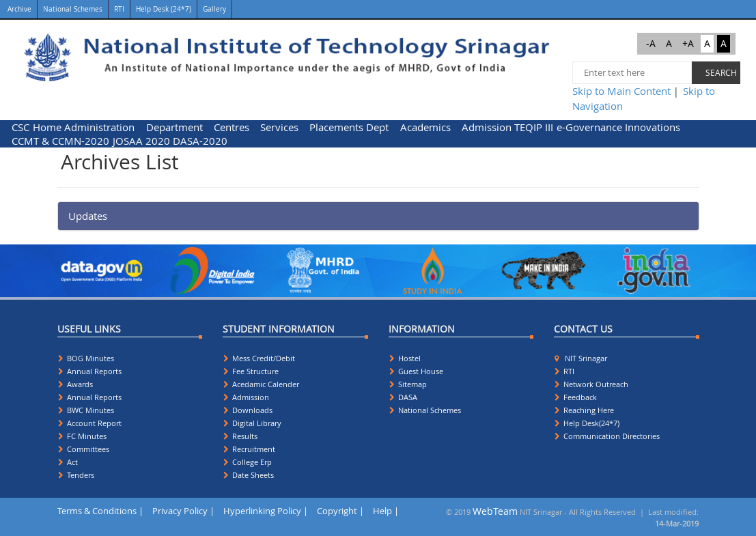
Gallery (214, 9)
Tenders (76, 475)
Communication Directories (607, 436)
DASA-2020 (200, 141)
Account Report (90, 423)
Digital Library (252, 423)
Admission (487, 127)
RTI (119, 9)
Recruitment (249, 449)
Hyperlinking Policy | (266, 511)
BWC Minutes (86, 410)
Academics (425, 127)
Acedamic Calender (261, 384)
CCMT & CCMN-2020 (60, 141)
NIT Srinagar (581, 358)
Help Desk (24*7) (164, 9)
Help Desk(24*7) (587, 423)
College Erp (248, 462)
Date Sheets (249, 475)
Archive (18, 9)
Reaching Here (584, 410)
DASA (403, 397)
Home (47, 127)
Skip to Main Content (621, 91)
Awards (75, 384)
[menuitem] (21, 127)
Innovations (653, 127)
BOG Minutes (86, 358)
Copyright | (340, 511)
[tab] (378, 216)
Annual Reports (90, 371)
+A (688, 43)
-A (651, 43)
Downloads (248, 410)
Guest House (416, 371)
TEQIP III (534, 127)
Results (240, 436)
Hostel (405, 358)
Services (279, 127)
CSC (20, 127)
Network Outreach (591, 384)
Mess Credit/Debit (259, 358)
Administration (99, 127)
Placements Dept (349, 127)
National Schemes (73, 9)
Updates (88, 216)
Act (68, 462)
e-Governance (589, 127)
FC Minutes (82, 436)
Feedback (576, 397)
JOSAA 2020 (141, 141)
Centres (232, 127)
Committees (84, 449)
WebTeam (495, 511)
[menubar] (378, 134)
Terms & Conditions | (100, 511)
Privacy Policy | (183, 511)
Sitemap (408, 384)
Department (174, 127)
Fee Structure (251, 371)
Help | (386, 511)
